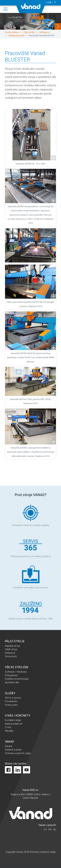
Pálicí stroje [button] (29, 32)
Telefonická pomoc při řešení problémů (31, 546)
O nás (8, 727)
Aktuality (9, 731)
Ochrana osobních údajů (18, 753)
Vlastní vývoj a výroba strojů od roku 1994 (30, 608)
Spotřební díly (12, 683)
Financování (11, 705)
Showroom (11, 656)
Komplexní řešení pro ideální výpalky (30, 515)
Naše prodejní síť (14, 724)
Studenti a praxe (13, 750)
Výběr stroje (11, 649)
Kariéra (9, 746)
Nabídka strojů (12, 646)
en (50, 830)
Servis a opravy (13, 698)
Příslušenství (11, 675)
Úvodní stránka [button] (12, 32)
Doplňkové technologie (17, 679)
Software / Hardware (16, 672)
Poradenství (11, 701)
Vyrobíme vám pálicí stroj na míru (31, 577)
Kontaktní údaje (13, 720)
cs (49, 3)
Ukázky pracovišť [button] (16, 36)
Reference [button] (44, 32)
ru (55, 830)
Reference (10, 653)
